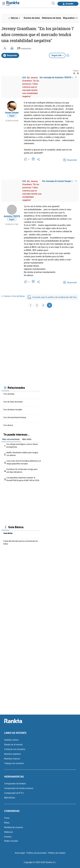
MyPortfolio (10, 798)
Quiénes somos (11, 740)
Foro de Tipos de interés (13, 402)
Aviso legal (20, 853)
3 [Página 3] (43, 305)
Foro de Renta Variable (13, 410)
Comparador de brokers (15, 784)
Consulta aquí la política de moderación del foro (52, 297)
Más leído (27, 439)
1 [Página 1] (31, 305)
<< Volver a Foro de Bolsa (13, 296)
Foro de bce (8, 425)
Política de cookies (57, 853)
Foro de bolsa (9, 394)
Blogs (7, 823)
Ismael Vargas (12, 112)
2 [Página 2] (37, 305)
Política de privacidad (36, 853)
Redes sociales (11, 841)
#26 (24, 181)
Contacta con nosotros (15, 749)
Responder (10, 55)
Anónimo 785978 (12, 216)
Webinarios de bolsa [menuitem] (51, 18)
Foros (7, 818)
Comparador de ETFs (14, 793)
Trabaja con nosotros (14, 763)
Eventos (8, 837)
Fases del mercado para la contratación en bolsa (21, 542)
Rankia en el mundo (13, 744)
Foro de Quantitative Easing (15, 417)
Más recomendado (11, 439)
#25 (24, 78)
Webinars (9, 832)
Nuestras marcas (12, 759)
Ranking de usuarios (14, 827)
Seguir (12, 116)
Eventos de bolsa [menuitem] (32, 18)
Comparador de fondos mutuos (19, 788)
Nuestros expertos (13, 754)
